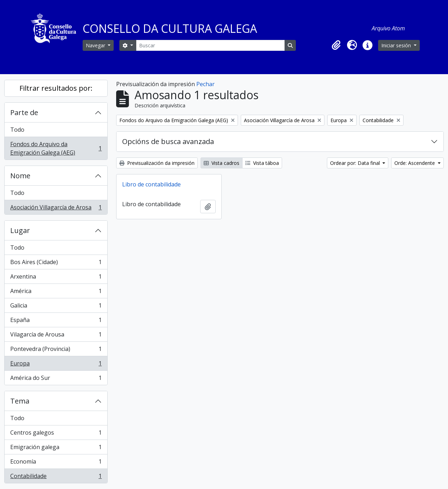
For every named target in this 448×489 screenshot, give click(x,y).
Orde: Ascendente (415, 163)
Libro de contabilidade (151, 184)
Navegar (96, 45)
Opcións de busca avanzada (168, 141)
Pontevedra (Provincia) (56, 350)
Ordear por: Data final (356, 163)
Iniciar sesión (397, 45)
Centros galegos (56, 434)
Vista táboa (262, 163)
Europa (56, 365)
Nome (20, 176)
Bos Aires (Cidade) (56, 264)
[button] (336, 45)
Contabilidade (56, 477)
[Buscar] (210, 45)
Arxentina (56, 278)
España (56, 321)
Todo (17, 130)
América (56, 293)
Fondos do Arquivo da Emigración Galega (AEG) (56, 148)
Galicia (56, 307)
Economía (56, 463)
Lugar (20, 230)
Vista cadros (222, 163)
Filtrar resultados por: (56, 88)
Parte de (24, 112)
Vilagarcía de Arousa (56, 336)
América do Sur (56, 379)
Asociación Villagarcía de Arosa (56, 209)
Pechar (205, 84)
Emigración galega (56, 449)
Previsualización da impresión (157, 163)
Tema (20, 401)
